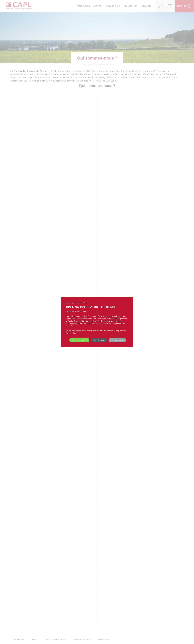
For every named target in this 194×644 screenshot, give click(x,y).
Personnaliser (99, 340)
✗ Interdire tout (117, 340)
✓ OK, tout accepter (79, 340)
